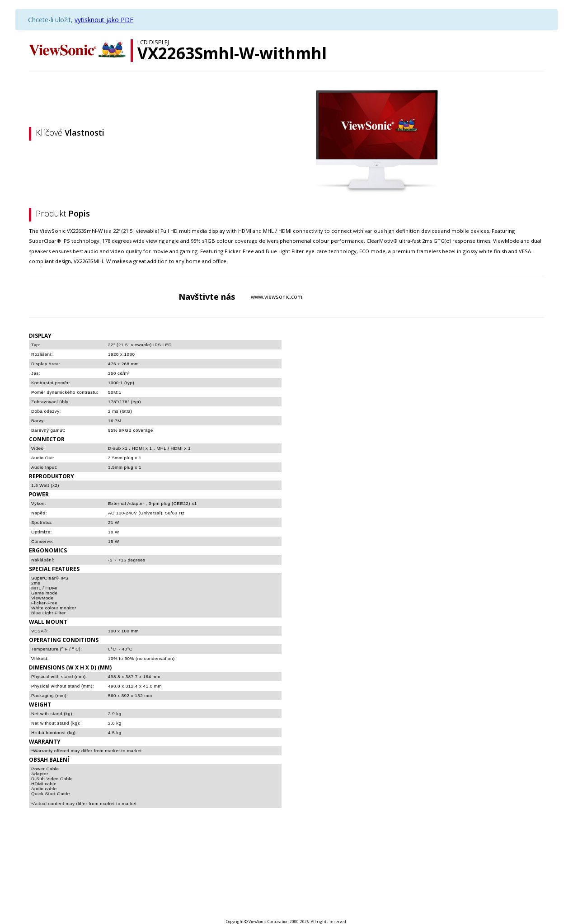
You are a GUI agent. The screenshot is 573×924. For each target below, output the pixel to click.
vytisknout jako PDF (104, 20)
